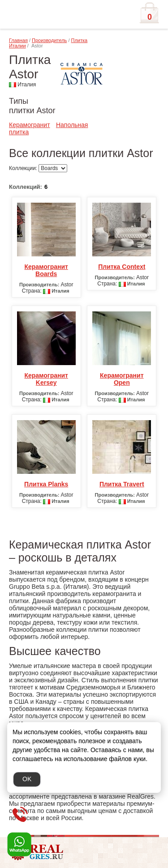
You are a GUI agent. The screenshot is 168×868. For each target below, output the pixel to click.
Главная (18, 40)
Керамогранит (30, 125)
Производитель (49, 40)
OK (27, 779)
